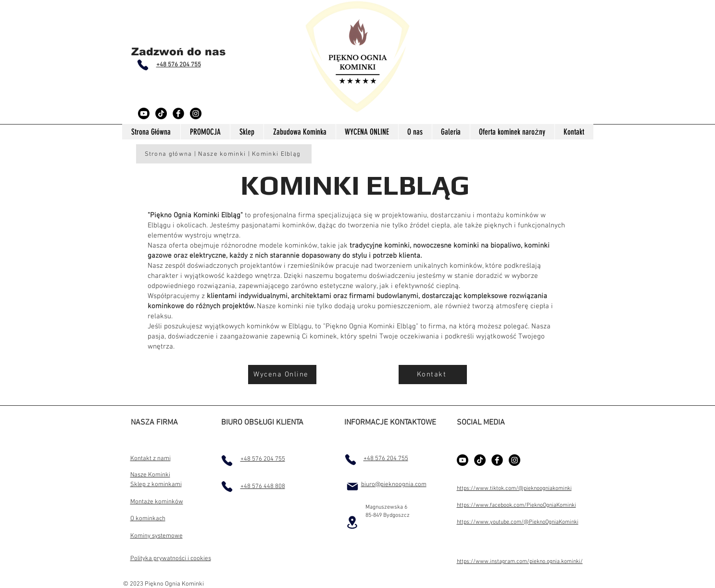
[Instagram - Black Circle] (196, 113)
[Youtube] (144, 113)
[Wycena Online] (282, 375)
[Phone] (143, 65)
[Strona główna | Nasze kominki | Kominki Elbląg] (224, 154)
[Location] (352, 522)
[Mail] (352, 487)
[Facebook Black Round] (178, 113)
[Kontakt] (433, 375)
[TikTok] (161, 113)
